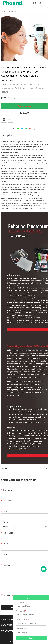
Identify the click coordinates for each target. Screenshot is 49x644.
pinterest (30, 129)
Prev (4, 38)
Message (6, 565)
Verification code (9, 595)
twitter (22, 129)
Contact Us (25, 113)
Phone (5, 544)
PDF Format (4, 120)
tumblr (34, 129)
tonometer (13, 11)
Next (45, 38)
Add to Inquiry (25, 106)
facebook (14, 129)
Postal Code (7, 533)
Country (5, 522)
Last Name (6, 501)
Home (4, 11)
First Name (7, 490)
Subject (5, 554)
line (18, 129)
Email (4, 511)
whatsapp (26, 129)
